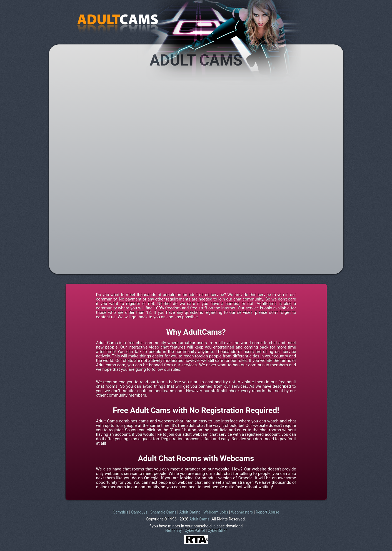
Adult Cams (199, 519)
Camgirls (121, 512)
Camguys (139, 512)
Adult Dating (190, 512)
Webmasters (242, 512)
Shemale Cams (163, 512)
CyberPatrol (195, 530)
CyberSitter (217, 530)
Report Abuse (267, 512)
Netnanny (173, 530)
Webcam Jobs (216, 512)
